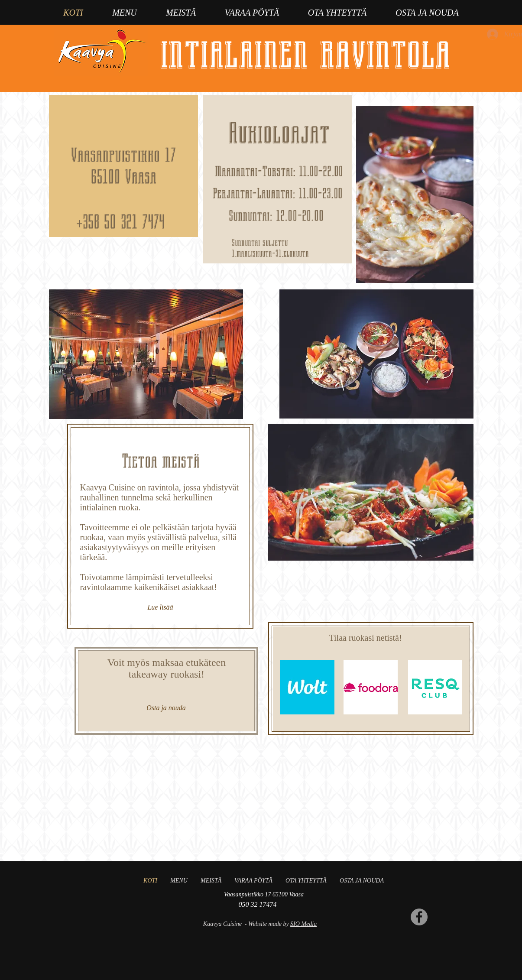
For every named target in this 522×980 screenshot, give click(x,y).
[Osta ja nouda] (166, 708)
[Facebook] (419, 917)
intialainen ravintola (305, 52)
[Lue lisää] (160, 607)
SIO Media (303, 924)
